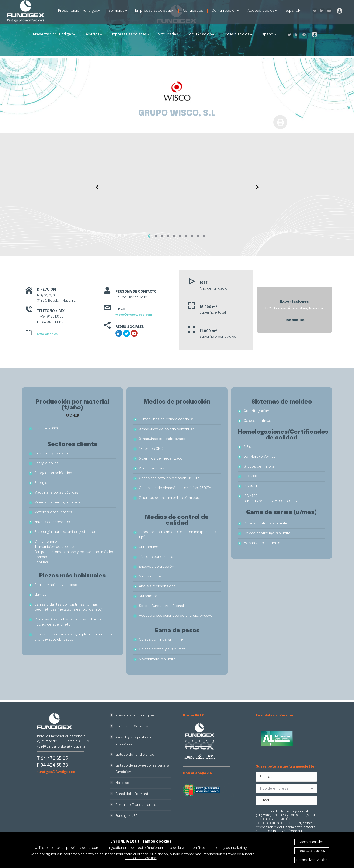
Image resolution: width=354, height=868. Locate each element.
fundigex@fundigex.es (56, 772)
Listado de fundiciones (135, 755)
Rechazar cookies (312, 851)
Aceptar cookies (312, 842)
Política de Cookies (132, 726)
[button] (150, 236)
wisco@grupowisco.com (134, 315)
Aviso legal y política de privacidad (135, 741)
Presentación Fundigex (135, 716)
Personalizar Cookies (312, 860)
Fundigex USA (127, 816)
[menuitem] (54, 35)
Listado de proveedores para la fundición (142, 769)
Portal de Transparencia (136, 805)
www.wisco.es (47, 334)
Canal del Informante (133, 794)
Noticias (122, 783)
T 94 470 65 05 (52, 759)
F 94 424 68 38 (52, 765)
